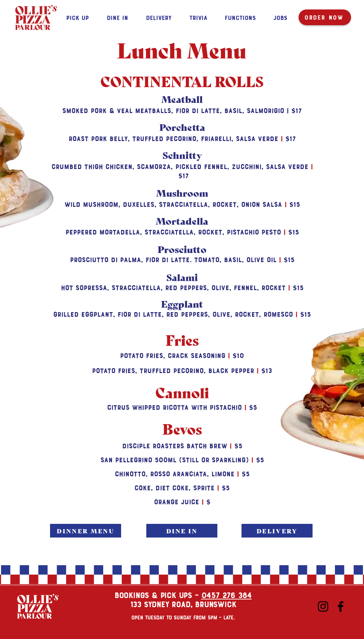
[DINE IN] (182, 531)
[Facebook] (341, 606)
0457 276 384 (227, 595)
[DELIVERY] (277, 531)
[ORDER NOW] (325, 17)
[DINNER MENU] (86, 531)
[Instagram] (323, 606)
